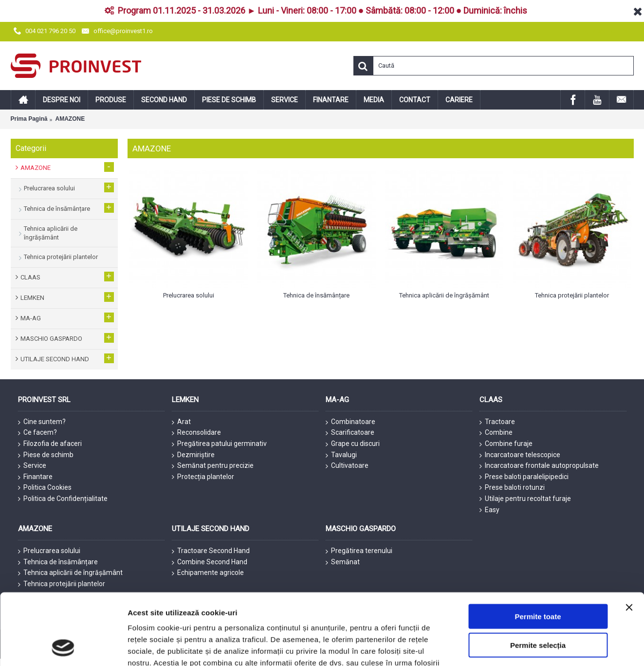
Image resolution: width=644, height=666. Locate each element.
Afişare (487, 647)
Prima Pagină (29, 119)
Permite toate (538, 549)
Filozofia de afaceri (50, 444)
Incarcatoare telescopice (520, 455)
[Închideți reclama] (629, 540)
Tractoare (497, 422)
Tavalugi (341, 455)
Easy (489, 510)
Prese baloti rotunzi (512, 488)
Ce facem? (37, 433)
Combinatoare (350, 422)
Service (32, 466)
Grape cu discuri (353, 444)
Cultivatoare (347, 466)
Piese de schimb (46, 455)
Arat (181, 422)
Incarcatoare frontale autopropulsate (539, 466)
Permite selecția (538, 578)
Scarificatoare (350, 433)
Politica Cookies (45, 488)
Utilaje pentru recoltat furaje (525, 499)
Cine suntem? (42, 422)
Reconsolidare (196, 433)
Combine (496, 433)
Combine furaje (506, 444)
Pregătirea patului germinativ (219, 444)
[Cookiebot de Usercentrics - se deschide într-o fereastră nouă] (63, 647)
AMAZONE (70, 119)
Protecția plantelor (203, 477)
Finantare (35, 477)
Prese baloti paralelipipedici (524, 477)
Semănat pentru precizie (213, 466)
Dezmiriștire (193, 455)
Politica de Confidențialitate (63, 499)
